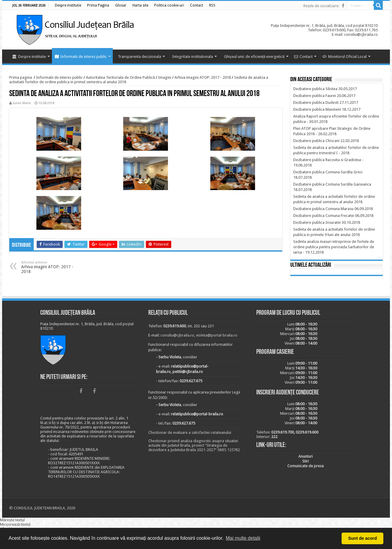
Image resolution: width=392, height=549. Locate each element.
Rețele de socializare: (321, 6)
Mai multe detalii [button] (243, 538)
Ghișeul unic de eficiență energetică (254, 57)
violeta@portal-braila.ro (217, 335)
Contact (303, 57)
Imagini (165, 77)
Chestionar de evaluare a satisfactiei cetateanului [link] (190, 432)
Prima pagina (21, 77)
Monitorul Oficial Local (344, 57)
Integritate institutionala (193, 57)
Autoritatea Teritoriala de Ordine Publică (120, 77)
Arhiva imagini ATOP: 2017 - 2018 (203, 77)
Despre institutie (29, 57)
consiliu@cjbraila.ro (177, 335)
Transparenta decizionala (139, 57)
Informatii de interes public (81, 57)
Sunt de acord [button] (362, 538)
